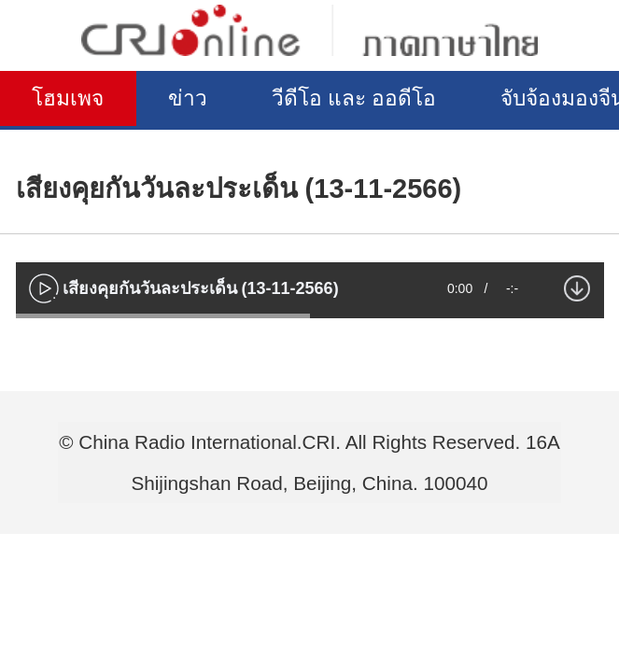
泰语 (310, 30)
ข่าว (211, 100)
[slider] (163, 316)
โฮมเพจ (77, 100)
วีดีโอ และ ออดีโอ (395, 100)
